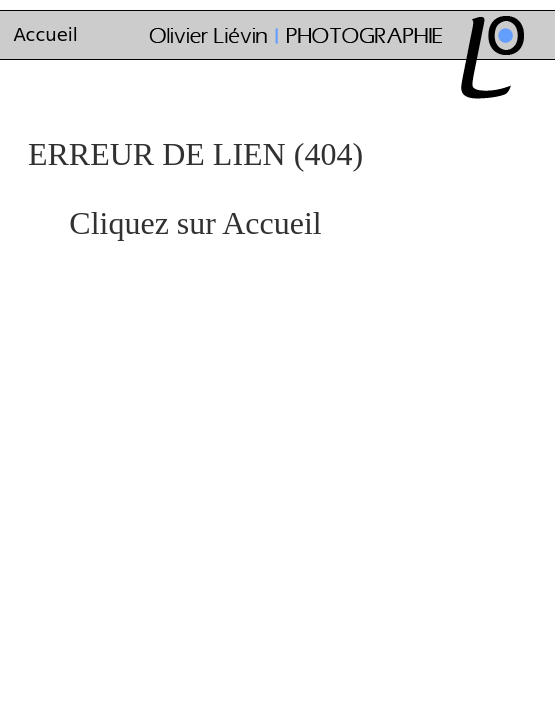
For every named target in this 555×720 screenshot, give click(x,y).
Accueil (46, 34)
